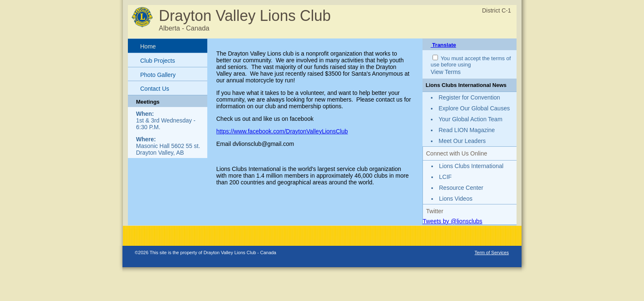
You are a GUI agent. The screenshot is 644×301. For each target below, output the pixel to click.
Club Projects (158, 61)
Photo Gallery (158, 75)
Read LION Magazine (467, 130)
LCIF (445, 177)
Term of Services (492, 253)
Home (148, 46)
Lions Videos (456, 199)
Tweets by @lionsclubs (453, 221)
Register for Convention (470, 97)
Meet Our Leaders (462, 141)
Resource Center (461, 188)
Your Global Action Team (471, 119)
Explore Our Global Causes (474, 108)
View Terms (446, 72)
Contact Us (155, 89)
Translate (444, 45)
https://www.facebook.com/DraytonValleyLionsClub (282, 131)
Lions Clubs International (471, 166)
